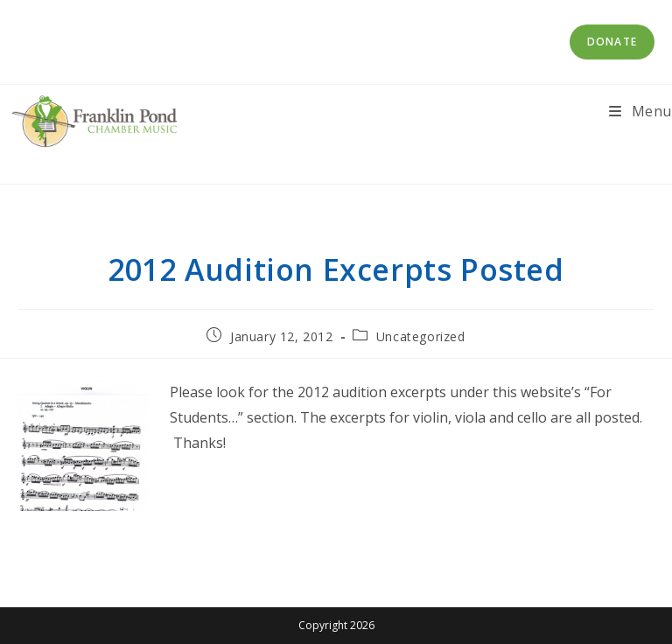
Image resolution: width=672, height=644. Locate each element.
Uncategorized (421, 336)
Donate (612, 42)
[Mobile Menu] (640, 111)
